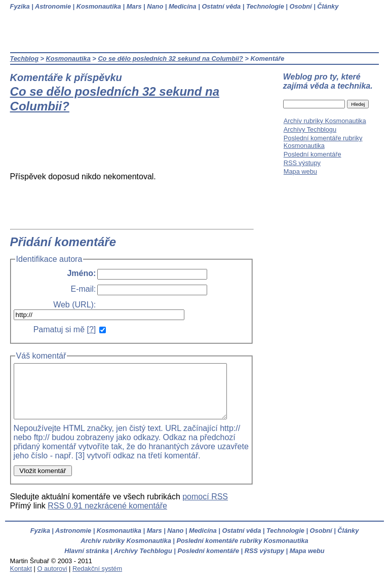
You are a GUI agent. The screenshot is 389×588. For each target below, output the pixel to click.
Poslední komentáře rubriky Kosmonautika (323, 142)
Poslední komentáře (313, 154)
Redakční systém (97, 579)
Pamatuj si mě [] (65, 329)
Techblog (24, 58)
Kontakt (21, 579)
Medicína (183, 6)
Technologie (265, 6)
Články (328, 6)
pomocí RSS (205, 507)
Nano (155, 6)
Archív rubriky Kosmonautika (325, 121)
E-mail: (84, 289)
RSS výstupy (302, 163)
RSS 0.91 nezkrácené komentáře (107, 516)
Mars (134, 6)
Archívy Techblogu (310, 129)
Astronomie (53, 6)
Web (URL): (74, 305)
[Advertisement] (138, 147)
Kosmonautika (99, 6)
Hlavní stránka (87, 561)
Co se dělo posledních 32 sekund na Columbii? (170, 58)
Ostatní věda (221, 6)
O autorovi (52, 579)
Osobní (301, 6)
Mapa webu (300, 171)
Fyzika (20, 6)
